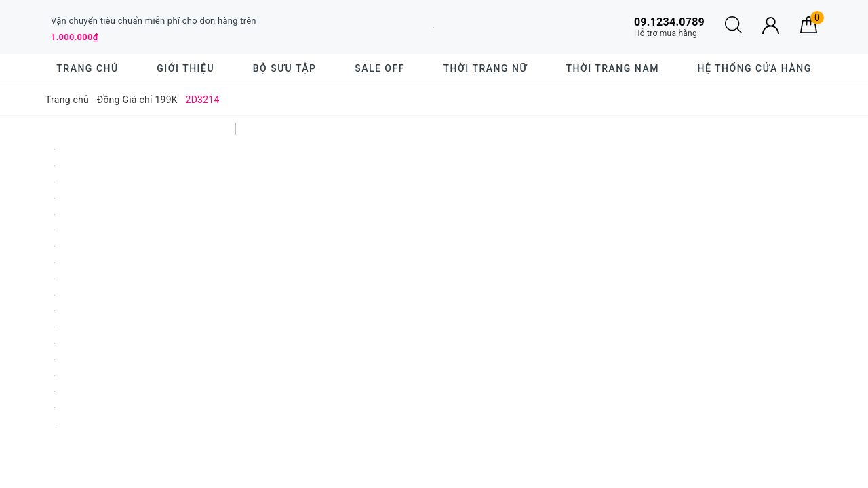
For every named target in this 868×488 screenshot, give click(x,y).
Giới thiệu (185, 68)
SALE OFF (380, 68)
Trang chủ (87, 68)
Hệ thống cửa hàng (755, 68)
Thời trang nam (612, 68)
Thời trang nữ (486, 68)
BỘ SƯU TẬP (285, 68)
